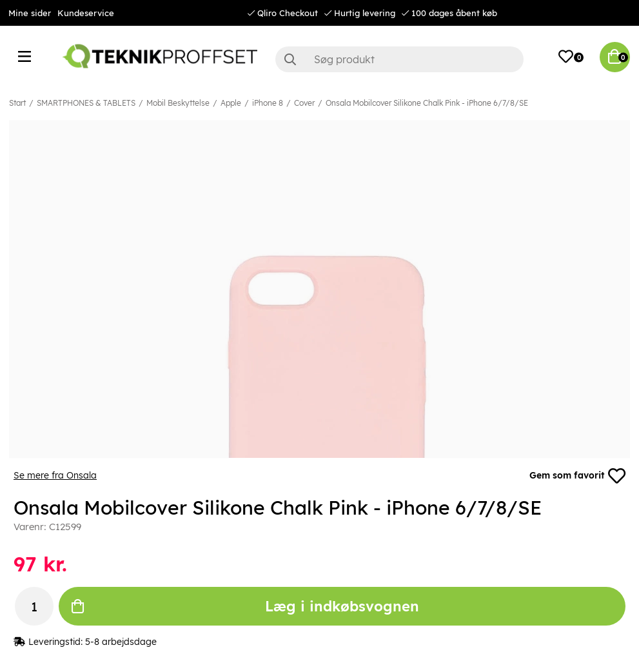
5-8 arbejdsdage (121, 642)
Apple (231, 103)
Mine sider (30, 13)
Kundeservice (86, 13)
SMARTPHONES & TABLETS (86, 103)
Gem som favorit (577, 476)
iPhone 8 (268, 103)
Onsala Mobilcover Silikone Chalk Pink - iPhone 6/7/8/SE (427, 103)
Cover (304, 103)
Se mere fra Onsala (55, 476)
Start (17, 103)
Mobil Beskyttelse (178, 103)
